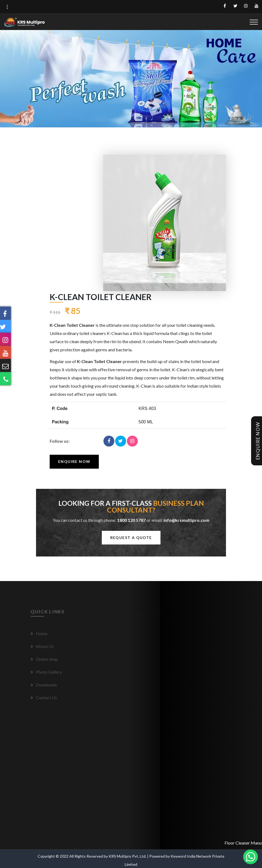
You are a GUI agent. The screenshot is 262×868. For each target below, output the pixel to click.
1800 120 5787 (131, 520)
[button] (7, 7)
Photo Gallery (46, 673)
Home (39, 635)
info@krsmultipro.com (186, 520)
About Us (42, 648)
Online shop (44, 661)
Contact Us (44, 699)
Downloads (44, 686)
